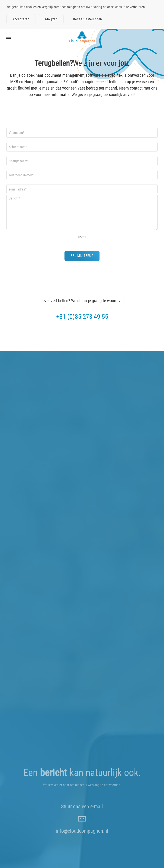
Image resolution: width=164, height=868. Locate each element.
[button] (9, 37)
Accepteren (21, 19)
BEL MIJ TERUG (82, 256)
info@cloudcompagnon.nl (82, 831)
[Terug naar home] (82, 37)
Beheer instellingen (88, 19)
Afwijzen (51, 19)
